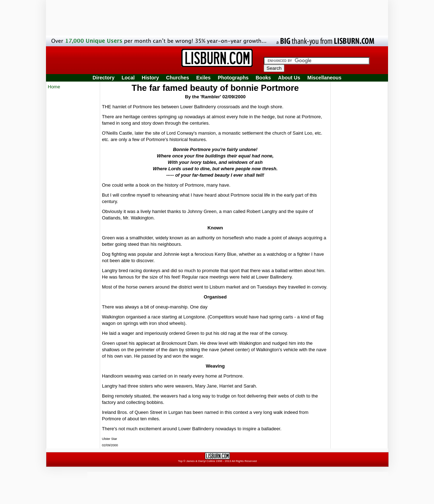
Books (263, 78)
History (150, 78)
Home (54, 87)
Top (180, 461)
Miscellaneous (325, 78)
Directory (104, 78)
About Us (289, 78)
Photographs (233, 78)
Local (128, 78)
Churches (178, 78)
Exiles (203, 78)
